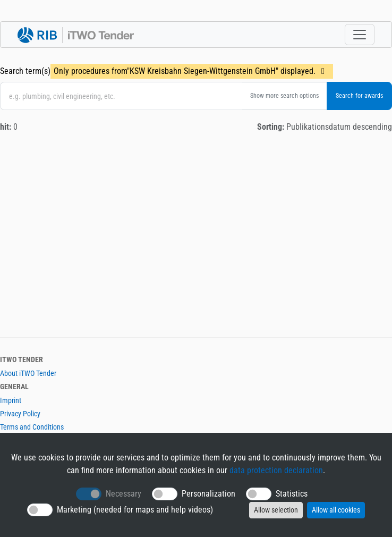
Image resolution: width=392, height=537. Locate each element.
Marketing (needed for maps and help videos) (135, 510)
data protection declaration (276, 470)
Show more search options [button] (284, 96)
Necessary (123, 494)
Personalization (208, 494)
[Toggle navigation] (360, 35)
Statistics (292, 494)
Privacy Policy (20, 414)
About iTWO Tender (28, 373)
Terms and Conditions (32, 427)
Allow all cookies (336, 510)
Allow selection (276, 510)
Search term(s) (25, 71)
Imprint (11, 400)
